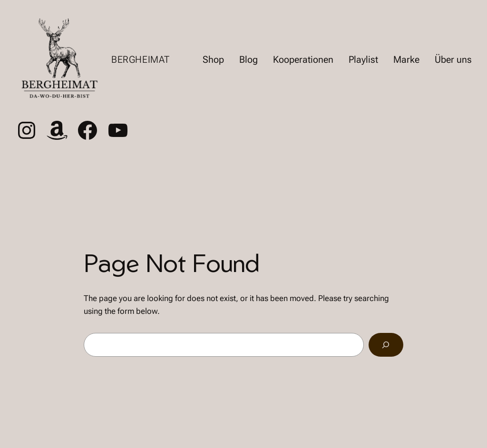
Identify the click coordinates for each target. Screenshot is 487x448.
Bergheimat (141, 59)
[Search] (386, 345)
